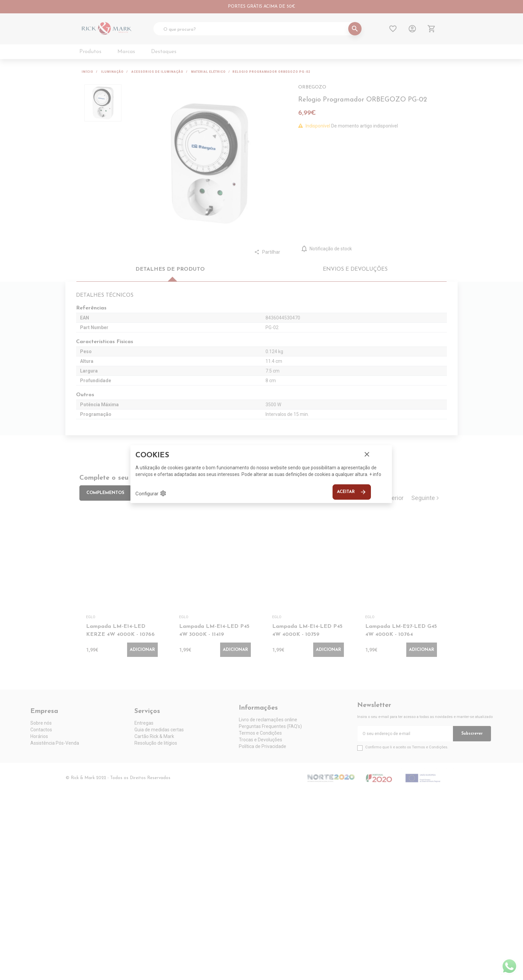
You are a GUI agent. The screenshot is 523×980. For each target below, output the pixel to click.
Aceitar (352, 492)
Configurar (151, 493)
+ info (375, 474)
